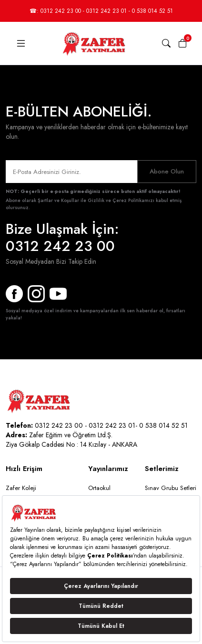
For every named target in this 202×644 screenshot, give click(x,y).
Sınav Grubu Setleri (171, 488)
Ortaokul (99, 488)
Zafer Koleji (21, 488)
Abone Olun (167, 171)
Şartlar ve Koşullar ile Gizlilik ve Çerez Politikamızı (96, 200)
